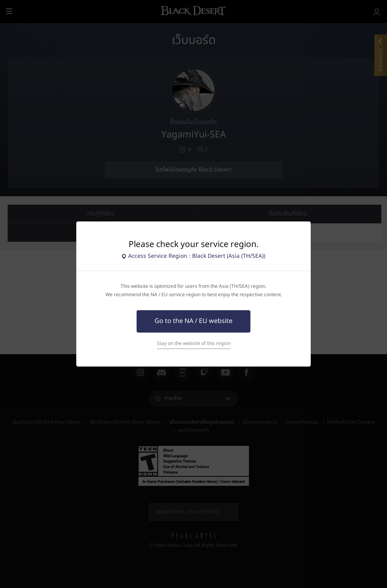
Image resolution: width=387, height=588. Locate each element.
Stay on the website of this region (194, 344)
